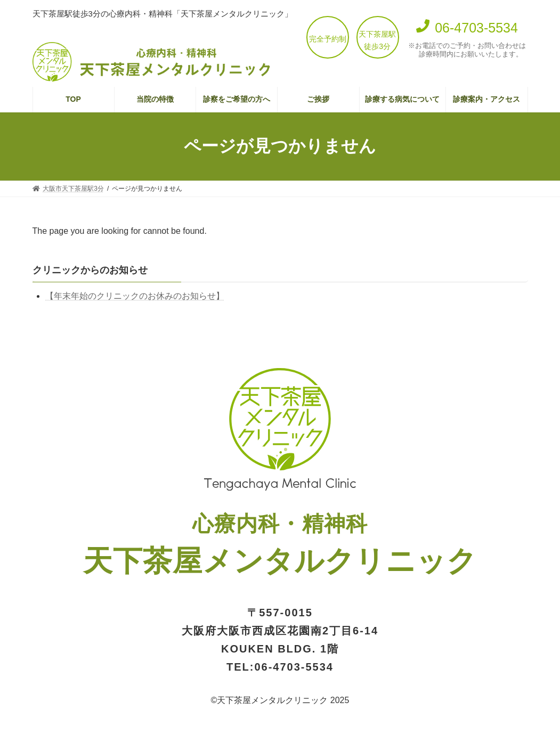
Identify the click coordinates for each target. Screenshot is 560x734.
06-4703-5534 (294, 667)
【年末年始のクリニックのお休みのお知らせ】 (135, 296)
